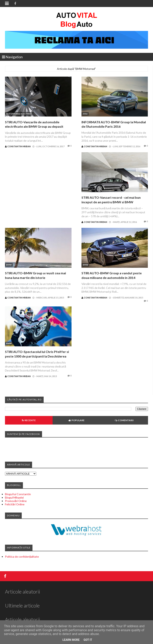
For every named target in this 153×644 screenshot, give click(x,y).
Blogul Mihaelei (14, 497)
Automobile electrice (19, 114)
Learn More (71, 640)
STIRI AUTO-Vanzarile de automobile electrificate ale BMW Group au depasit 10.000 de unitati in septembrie (34, 126)
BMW (85, 189)
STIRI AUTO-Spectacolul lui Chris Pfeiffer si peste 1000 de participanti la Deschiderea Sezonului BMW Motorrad (37, 356)
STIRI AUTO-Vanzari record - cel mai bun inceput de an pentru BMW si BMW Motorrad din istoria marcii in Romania (111, 202)
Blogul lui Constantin (18, 494)
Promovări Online (16, 501)
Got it (88, 640)
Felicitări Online (15, 504)
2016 (85, 114)
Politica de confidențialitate (22, 557)
